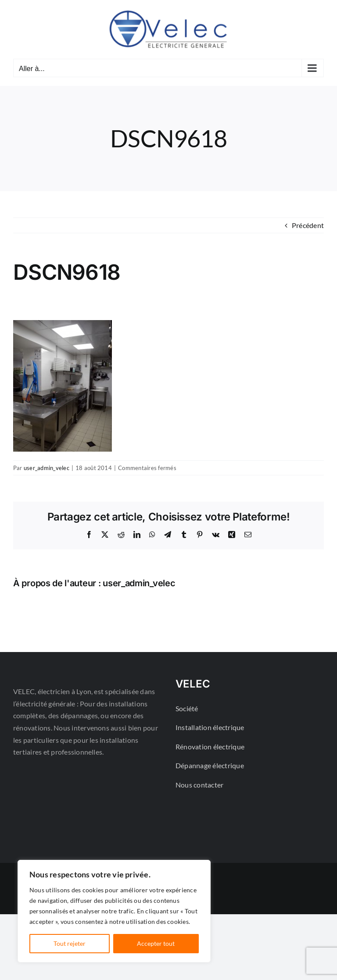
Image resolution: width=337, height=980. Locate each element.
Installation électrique (210, 727)
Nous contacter (199, 785)
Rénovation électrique (210, 747)
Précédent (308, 225)
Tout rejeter (70, 943)
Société (187, 708)
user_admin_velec (47, 468)
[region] (114, 911)
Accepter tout (156, 943)
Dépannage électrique (210, 765)
